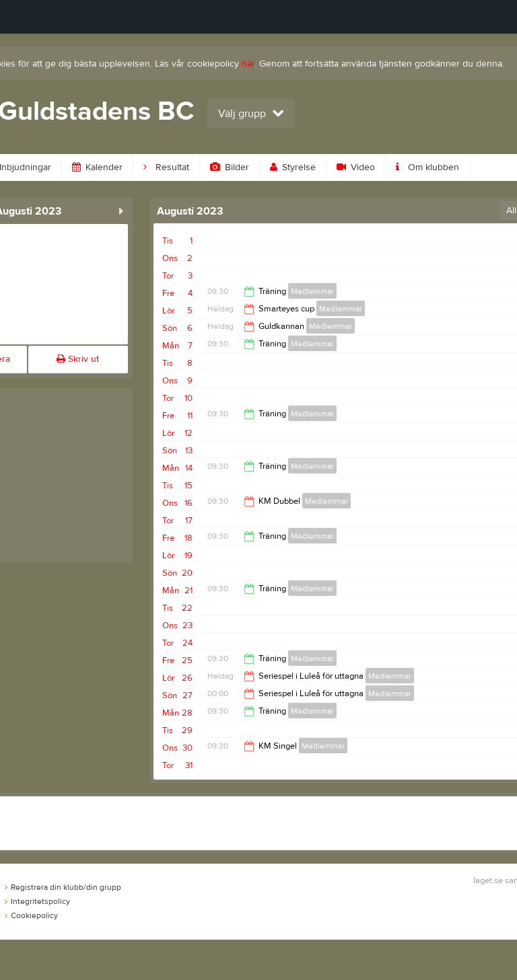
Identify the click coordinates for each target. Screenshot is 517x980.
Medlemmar (312, 291)
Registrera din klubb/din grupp (63, 887)
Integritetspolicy (37, 901)
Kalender (97, 167)
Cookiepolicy (31, 915)
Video (356, 167)
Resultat (166, 167)
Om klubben (427, 167)
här (248, 64)
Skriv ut (78, 359)
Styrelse (293, 167)
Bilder (230, 167)
